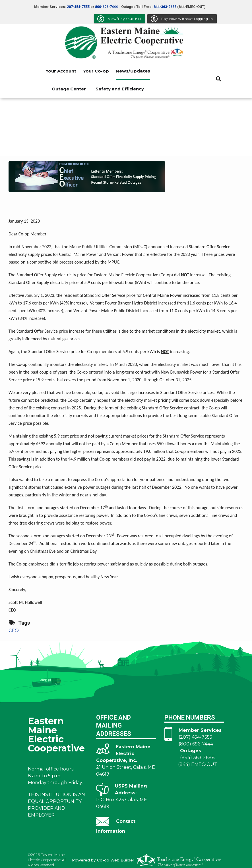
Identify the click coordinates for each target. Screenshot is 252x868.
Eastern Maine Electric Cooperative (56, 734)
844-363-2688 (165, 7)
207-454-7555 (78, 7)
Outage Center (69, 89)
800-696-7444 (106, 7)
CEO (14, 630)
